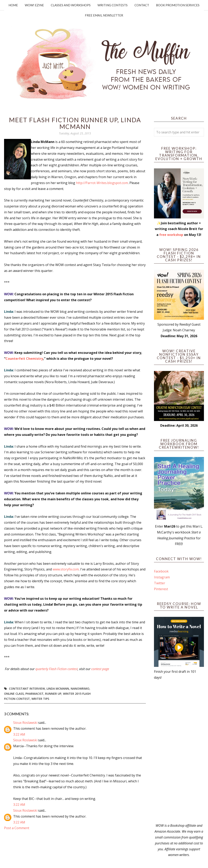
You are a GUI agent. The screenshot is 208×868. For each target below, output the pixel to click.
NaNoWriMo (80, 689)
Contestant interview (27, 689)
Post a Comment (17, 828)
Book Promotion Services (178, 5)
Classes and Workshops (71, 5)
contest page (100, 669)
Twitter (160, 583)
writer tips (40, 699)
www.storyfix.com (66, 569)
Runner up (53, 694)
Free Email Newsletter (104, 15)
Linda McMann (58, 689)
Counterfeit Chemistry (24, 359)
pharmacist (34, 694)
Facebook (161, 571)
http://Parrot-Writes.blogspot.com (102, 183)
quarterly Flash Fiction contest (56, 669)
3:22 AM (19, 734)
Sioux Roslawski (25, 723)
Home (13, 5)
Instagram (162, 577)
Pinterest (161, 589)
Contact (142, 5)
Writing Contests (113, 5)
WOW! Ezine (34, 5)
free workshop (171, 235)
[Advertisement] (179, 751)
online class (14, 694)
